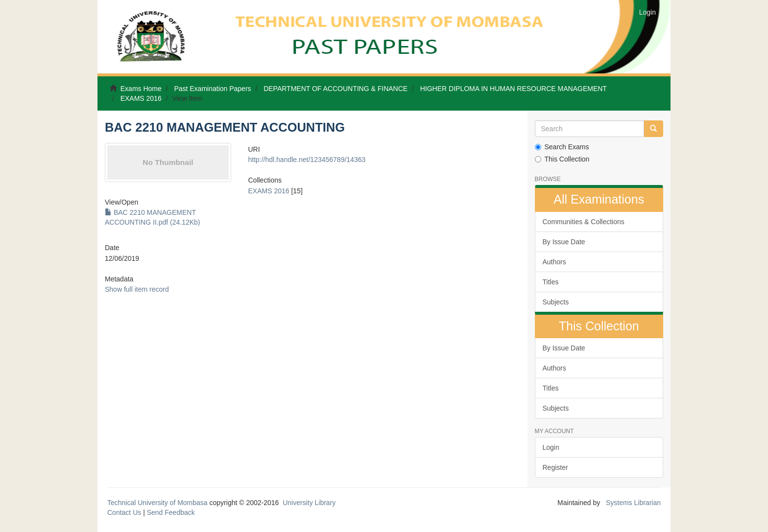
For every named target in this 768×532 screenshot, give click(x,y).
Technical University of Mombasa (158, 503)
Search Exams (562, 147)
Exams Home (141, 89)
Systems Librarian (632, 503)
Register (555, 467)
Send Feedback (171, 512)
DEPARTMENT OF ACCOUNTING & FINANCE (336, 89)
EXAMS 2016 (141, 98)
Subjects (556, 302)
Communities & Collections (584, 222)
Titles (551, 282)
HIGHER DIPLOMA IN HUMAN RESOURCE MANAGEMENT (514, 89)
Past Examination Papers (212, 89)
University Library (309, 503)
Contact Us (124, 512)
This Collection (562, 159)
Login (551, 447)
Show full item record (137, 289)
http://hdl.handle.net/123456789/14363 (307, 160)
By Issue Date (564, 242)
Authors (554, 262)
